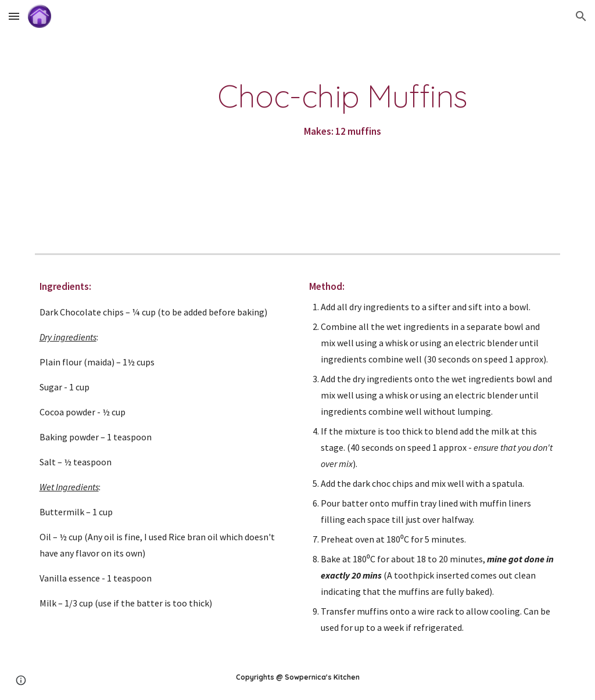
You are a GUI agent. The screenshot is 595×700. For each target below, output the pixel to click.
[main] (343, 110)
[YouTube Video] (96, 141)
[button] (14, 16)
